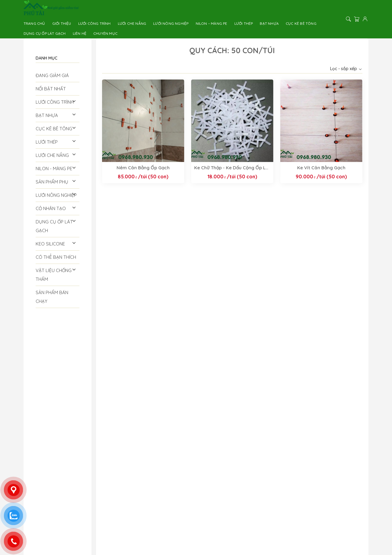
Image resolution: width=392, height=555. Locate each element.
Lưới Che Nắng (132, 23)
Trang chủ (34, 23)
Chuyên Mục (105, 33)
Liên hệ (80, 33)
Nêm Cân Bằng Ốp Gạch (143, 168)
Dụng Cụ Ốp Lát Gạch (45, 33)
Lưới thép (244, 23)
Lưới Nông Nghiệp (171, 23)
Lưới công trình (95, 23)
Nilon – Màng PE (212, 23)
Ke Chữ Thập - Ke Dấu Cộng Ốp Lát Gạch (232, 168)
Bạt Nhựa (269, 23)
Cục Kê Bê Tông (301, 23)
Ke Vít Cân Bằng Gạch (321, 168)
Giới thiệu (62, 23)
